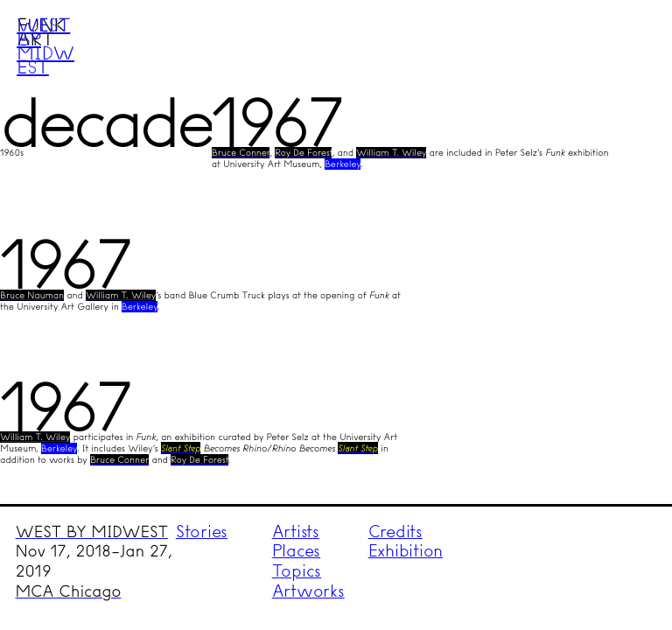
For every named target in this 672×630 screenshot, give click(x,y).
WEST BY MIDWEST (92, 532)
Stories (202, 532)
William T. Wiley (391, 153)
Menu (625, 46)
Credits (395, 532)
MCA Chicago (69, 591)
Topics (297, 571)
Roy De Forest (303, 153)
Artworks (308, 591)
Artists (296, 532)
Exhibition (406, 551)
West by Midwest (45, 45)
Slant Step (181, 448)
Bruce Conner (241, 153)
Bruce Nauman (32, 295)
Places (297, 551)
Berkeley (343, 164)
